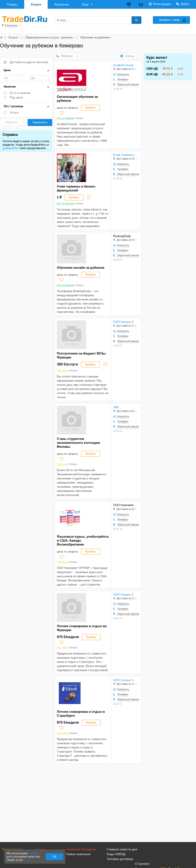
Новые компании (79, 854)
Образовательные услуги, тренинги (49, 37)
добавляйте (11, 148)
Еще (85, 4)
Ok (55, 857)
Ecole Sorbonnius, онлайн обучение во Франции (126, 155)
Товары (12, 4)
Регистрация (162, 4)
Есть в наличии (20, 93)
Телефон (123, 79)
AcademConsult (123, 65)
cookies (33, 853)
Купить (91, 108)
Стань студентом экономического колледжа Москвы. (78, 443)
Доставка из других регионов (29, 62)
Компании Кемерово (81, 849)
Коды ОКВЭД (116, 854)
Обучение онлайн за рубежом (81, 268)
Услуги (36, 4)
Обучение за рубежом (95, 37)
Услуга (14, 113)
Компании (62, 4)
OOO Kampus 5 (123, 322)
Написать (123, 74)
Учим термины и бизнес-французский (76, 188)
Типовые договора (120, 859)
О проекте (142, 864)
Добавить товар (169, 20)
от (13, 78)
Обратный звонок (128, 84)
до (40, 78)
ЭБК (116, 407)
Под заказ (16, 97)
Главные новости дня (122, 849)
